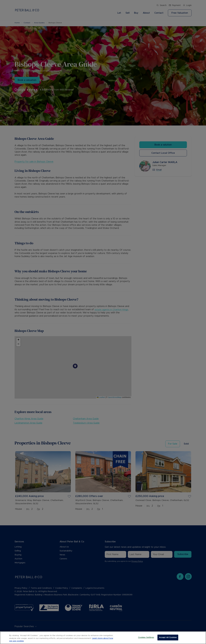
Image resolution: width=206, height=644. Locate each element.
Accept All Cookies (168, 637)
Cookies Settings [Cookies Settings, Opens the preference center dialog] (146, 637)
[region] (103, 638)
